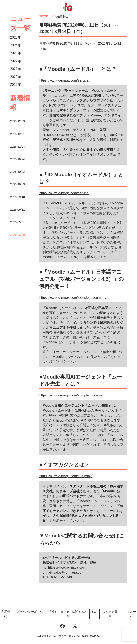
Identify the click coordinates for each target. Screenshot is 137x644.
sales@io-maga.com (69, 572)
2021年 (16, 69)
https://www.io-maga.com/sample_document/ (73, 298)
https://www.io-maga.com (67, 567)
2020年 (16, 77)
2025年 (16, 37)
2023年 (16, 53)
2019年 (16, 85)
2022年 (16, 61)
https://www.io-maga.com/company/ (66, 476)
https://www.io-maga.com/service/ (64, 80)
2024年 (16, 45)
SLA (94, 612)
